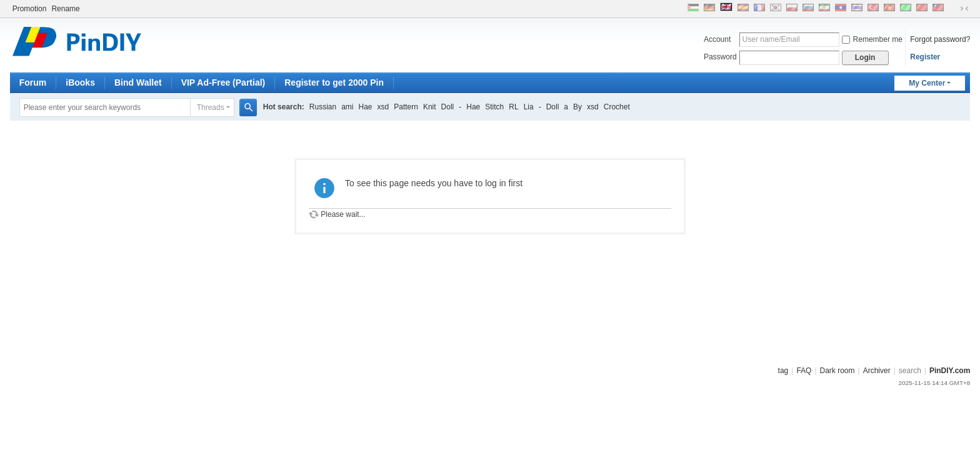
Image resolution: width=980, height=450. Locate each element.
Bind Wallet (138, 82)
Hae (366, 107)
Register (925, 57)
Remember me (872, 39)
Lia (529, 107)
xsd (383, 107)
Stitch (494, 107)
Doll (448, 107)
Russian (323, 107)
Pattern (406, 107)
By (577, 107)
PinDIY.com (950, 371)
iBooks (80, 82)
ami (347, 107)
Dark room (837, 371)
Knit (430, 107)
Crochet (617, 107)
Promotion (30, 9)
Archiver (877, 371)
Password (720, 57)
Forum (33, 82)
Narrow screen (964, 9)
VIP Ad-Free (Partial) (223, 82)
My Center (927, 83)
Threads (211, 107)
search (910, 371)
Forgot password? (940, 39)
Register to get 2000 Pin (334, 82)
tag (783, 371)
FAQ (804, 371)
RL (513, 107)
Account (717, 39)
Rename (65, 9)
